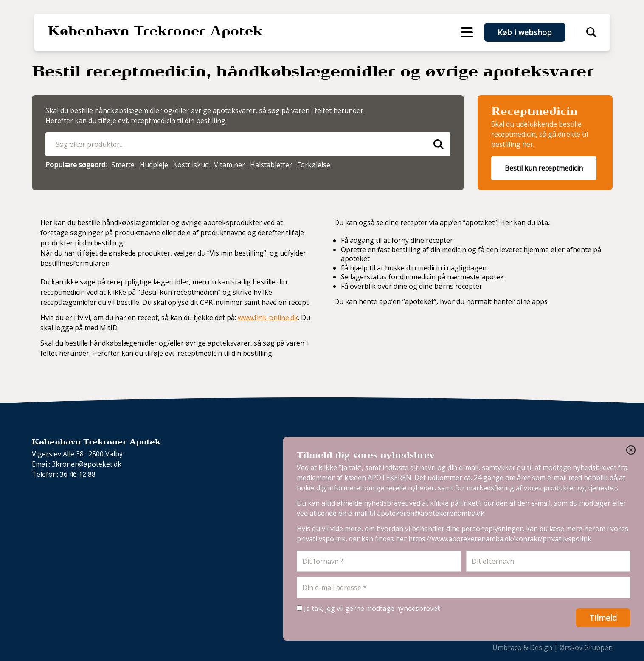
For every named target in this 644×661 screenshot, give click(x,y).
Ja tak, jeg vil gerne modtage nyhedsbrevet (368, 608)
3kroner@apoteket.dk (87, 464)
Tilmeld (603, 618)
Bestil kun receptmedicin (544, 168)
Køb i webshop (525, 32)
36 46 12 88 (78, 474)
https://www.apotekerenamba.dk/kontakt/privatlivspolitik (500, 539)
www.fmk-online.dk (268, 318)
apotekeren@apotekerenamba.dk (431, 513)
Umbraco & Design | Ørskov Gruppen (553, 647)
